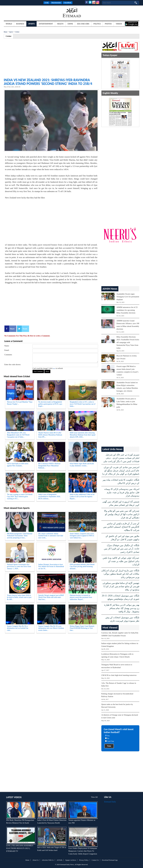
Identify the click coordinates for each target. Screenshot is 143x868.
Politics (97, 24)
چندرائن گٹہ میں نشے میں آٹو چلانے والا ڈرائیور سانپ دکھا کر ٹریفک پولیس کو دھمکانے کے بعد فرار (122, 514)
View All (94, 797)
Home (6, 32)
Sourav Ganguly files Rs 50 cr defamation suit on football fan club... (18, 628)
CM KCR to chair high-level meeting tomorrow (119, 675)
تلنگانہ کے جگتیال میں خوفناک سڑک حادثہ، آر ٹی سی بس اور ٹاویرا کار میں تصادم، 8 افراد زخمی (122, 549)
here (54, 368)
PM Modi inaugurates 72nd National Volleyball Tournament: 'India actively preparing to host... (20, 536)
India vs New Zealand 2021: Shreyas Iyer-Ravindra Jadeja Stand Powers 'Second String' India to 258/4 (48, 82)
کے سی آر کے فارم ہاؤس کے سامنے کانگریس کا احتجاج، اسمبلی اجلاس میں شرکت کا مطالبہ (121, 527)
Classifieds (68, 3)
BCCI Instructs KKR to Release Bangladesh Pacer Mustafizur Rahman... (49, 466)
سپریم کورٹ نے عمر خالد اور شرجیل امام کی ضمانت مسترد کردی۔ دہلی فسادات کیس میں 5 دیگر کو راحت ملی (121, 458)
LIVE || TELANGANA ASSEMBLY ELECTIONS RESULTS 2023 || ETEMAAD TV (20, 848)
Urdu (47, 3)
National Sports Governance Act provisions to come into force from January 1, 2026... (19, 567)
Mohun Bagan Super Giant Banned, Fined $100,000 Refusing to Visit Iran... (82, 628)
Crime (70, 24)
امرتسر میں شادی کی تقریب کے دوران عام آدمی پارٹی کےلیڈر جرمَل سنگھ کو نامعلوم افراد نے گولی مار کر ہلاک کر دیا (121, 471)
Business (20, 24)
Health (60, 24)
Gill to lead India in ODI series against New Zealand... (18, 465)
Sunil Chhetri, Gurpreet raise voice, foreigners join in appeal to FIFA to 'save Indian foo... (82, 536)
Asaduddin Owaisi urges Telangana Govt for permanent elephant (128, 297)
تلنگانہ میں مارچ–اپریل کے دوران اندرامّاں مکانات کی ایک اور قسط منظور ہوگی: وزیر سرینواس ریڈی (120, 574)
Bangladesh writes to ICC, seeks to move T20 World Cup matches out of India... (83, 404)
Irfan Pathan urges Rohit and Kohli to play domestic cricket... (82, 465)
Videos (119, 24)
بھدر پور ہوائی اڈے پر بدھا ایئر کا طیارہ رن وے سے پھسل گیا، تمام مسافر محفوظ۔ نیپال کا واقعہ (122, 608)
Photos (108, 24)
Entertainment (46, 24)
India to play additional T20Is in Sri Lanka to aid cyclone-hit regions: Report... (82, 497)
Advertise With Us (48, 860)
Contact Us (95, 860)
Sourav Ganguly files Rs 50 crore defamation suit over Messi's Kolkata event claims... (51, 628)
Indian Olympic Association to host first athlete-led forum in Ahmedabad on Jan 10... (51, 567)
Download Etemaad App (110, 860)
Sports (31, 24)
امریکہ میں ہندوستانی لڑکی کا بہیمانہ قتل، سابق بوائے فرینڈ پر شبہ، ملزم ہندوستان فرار (122, 492)
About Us (35, 860)
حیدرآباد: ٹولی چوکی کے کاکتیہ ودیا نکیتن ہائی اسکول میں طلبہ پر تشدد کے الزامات (121, 561)
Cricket (17, 32)
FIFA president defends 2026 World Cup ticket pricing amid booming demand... (82, 567)
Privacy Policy (84, 860)
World (9, 24)
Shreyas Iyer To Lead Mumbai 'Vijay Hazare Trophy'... (20, 403)
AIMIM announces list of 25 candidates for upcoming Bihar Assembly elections (127, 310)
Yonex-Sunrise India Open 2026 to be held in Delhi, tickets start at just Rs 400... (19, 597)
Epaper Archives (71, 860)
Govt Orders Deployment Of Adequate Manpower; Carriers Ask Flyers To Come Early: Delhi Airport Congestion (83, 851)
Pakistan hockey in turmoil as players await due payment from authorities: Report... (81, 597)
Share (12, 329)
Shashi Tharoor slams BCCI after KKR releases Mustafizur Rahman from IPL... (50, 435)
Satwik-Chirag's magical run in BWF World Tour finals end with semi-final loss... (51, 597)
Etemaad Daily (110, 802)
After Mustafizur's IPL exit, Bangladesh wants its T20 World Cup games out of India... (18, 435)
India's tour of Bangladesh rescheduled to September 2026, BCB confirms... (50, 497)
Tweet (25, 329)
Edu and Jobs (83, 24)
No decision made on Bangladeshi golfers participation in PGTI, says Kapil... (50, 404)
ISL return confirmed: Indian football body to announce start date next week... (51, 536)
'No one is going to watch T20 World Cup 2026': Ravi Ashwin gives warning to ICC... (20, 497)
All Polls (59, 860)
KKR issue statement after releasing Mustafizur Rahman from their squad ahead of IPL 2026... (83, 435)
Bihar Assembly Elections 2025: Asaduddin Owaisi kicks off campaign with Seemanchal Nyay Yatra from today (128, 342)
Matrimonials (56, 3)
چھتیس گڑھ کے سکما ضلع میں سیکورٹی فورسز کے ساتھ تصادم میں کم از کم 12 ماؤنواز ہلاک (121, 586)
